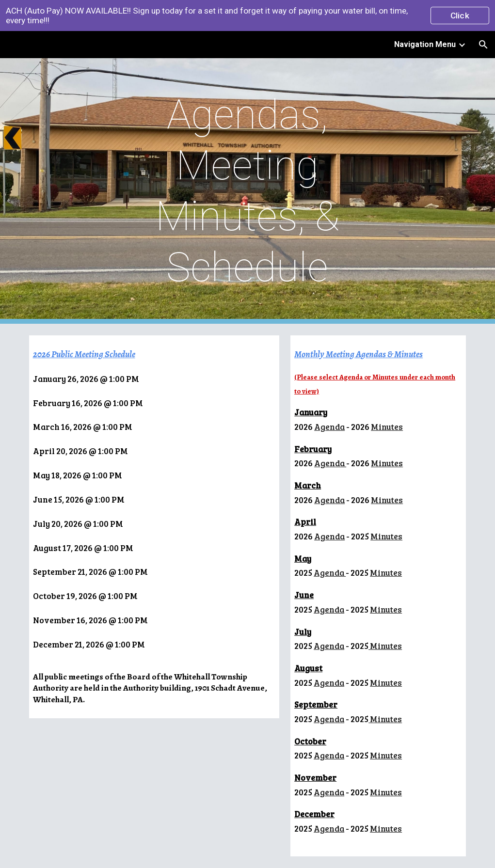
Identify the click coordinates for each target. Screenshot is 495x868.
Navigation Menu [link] (425, 44)
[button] (483, 45)
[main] (248, 191)
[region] (247, 16)
